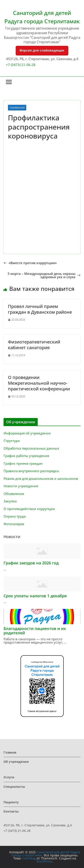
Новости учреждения (21, 486)
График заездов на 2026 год (31, 563)
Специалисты (14, 787)
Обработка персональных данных (31, 448)
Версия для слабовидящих (42, 50)
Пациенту (11, 802)
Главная (10, 752)
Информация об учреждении (27, 433)
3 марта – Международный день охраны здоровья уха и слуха (44, 275)
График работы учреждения (26, 456)
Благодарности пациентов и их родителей (35, 631)
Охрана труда (15, 516)
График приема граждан (23, 463)
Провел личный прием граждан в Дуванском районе (40, 309)
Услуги (9, 777)
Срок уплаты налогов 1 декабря (35, 596)
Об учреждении (16, 762)
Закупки (10, 501)
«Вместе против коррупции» (30, 263)
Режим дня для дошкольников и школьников (41, 478)
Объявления (17, 108)
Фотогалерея (14, 524)
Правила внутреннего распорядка (31, 471)
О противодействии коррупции (29, 509)
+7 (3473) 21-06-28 (21, 65)
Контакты (11, 811)
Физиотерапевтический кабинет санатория (34, 345)
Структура (12, 441)
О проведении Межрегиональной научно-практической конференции (39, 383)
